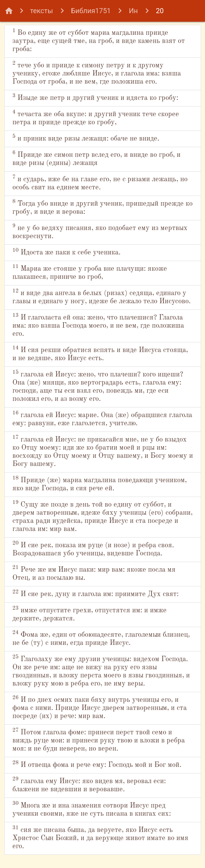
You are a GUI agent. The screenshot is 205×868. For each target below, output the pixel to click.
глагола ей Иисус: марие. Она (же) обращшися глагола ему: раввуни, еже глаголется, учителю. (102, 419)
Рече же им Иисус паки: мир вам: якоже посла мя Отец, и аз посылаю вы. (94, 573)
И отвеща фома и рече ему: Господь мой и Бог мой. (97, 764)
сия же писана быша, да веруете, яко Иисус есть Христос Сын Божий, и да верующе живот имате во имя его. (100, 837)
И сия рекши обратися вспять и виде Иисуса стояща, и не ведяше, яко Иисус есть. (100, 353)
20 (160, 11)
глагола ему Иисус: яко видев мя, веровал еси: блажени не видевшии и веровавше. (89, 785)
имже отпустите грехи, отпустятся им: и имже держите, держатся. (90, 614)
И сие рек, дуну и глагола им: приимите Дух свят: (96, 593)
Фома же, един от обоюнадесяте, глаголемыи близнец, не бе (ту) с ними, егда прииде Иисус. (101, 638)
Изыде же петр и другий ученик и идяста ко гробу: (95, 97)
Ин (133, 11)
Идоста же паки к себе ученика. (66, 252)
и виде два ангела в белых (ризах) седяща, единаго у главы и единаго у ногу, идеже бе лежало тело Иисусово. (102, 296)
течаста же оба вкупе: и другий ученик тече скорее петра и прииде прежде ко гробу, (96, 118)
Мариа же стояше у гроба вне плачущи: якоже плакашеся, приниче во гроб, (90, 272)
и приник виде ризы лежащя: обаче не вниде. (86, 138)
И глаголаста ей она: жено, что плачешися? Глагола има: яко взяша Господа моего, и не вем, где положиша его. (98, 325)
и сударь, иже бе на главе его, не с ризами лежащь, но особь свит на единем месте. (100, 183)
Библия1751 (91, 11)
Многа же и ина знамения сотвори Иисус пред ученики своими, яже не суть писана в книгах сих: (92, 809)
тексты (42, 11)
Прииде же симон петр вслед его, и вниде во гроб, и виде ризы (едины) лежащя (96, 158)
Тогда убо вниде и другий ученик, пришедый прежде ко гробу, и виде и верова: (102, 207)
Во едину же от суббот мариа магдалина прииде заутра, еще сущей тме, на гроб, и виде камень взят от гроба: (99, 40)
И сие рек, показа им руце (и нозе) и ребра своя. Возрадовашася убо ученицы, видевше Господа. (93, 549)
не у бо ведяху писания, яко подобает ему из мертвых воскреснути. (100, 231)
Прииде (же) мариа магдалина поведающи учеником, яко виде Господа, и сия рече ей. (100, 484)
